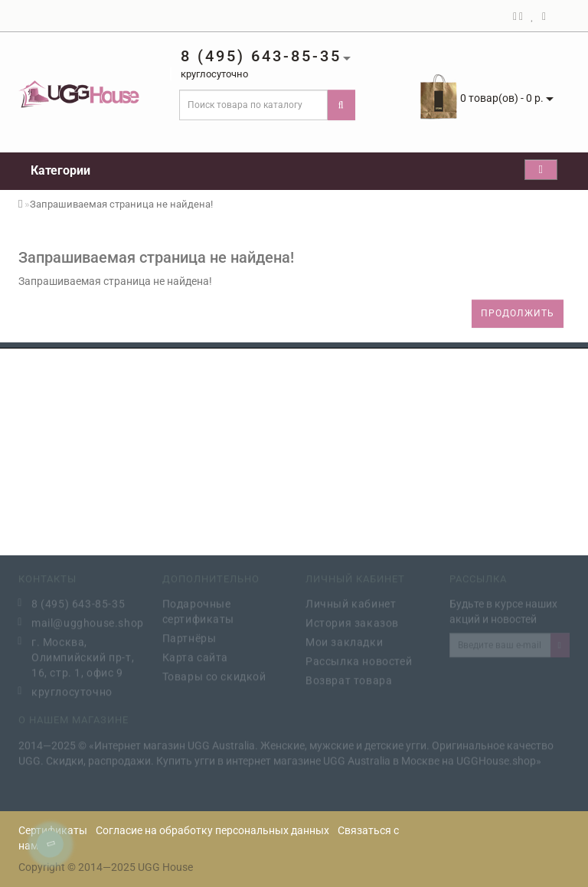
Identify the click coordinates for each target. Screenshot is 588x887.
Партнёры (189, 637)
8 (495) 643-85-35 (78, 602)
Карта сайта (196, 656)
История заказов (352, 621)
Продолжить (518, 313)
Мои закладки (344, 640)
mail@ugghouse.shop (85, 621)
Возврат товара (349, 679)
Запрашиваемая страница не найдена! (121, 204)
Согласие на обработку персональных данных (212, 830)
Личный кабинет (351, 602)
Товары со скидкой (214, 675)
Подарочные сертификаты (199, 610)
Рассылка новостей (359, 660)
